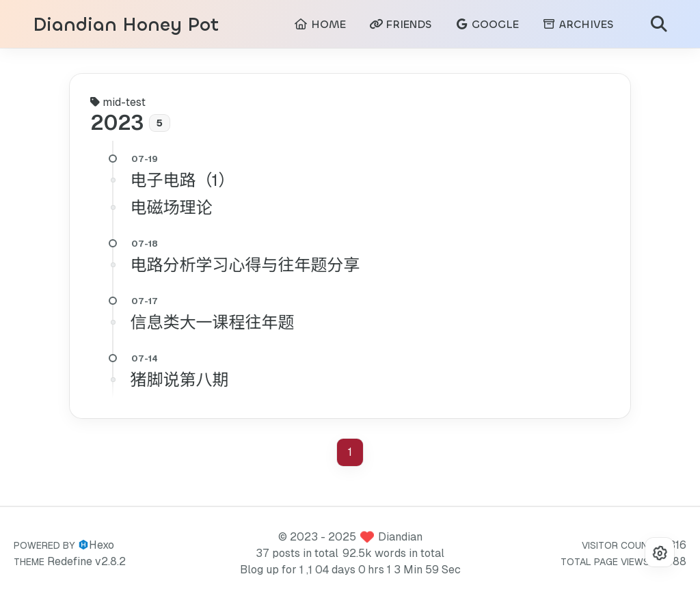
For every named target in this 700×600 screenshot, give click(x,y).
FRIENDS (400, 24)
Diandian (400, 537)
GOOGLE (487, 24)
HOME (320, 24)
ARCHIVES (578, 24)
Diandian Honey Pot (126, 25)
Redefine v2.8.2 (86, 561)
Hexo (102, 545)
